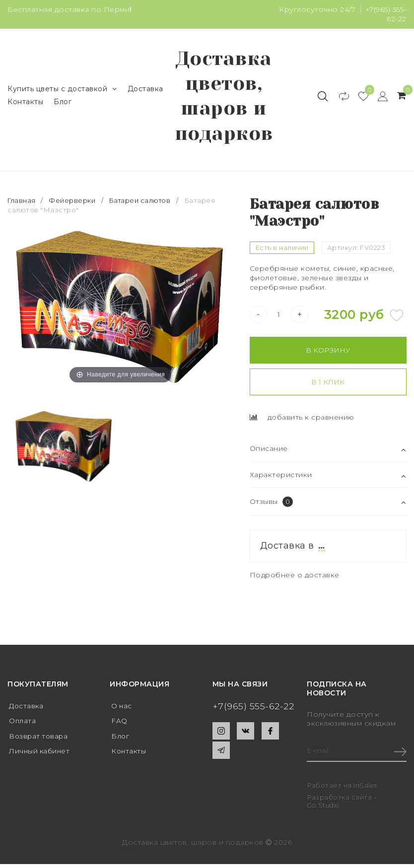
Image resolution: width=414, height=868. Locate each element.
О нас (122, 708)
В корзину (328, 353)
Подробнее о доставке (295, 577)
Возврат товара (39, 739)
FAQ (119, 724)
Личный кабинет (40, 754)
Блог (63, 103)
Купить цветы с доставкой (62, 90)
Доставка (145, 90)
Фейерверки (72, 203)
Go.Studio (324, 808)
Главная (23, 203)
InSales (366, 789)
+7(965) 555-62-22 (253, 709)
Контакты (25, 103)
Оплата (23, 724)
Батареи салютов (142, 203)
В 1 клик (328, 384)
